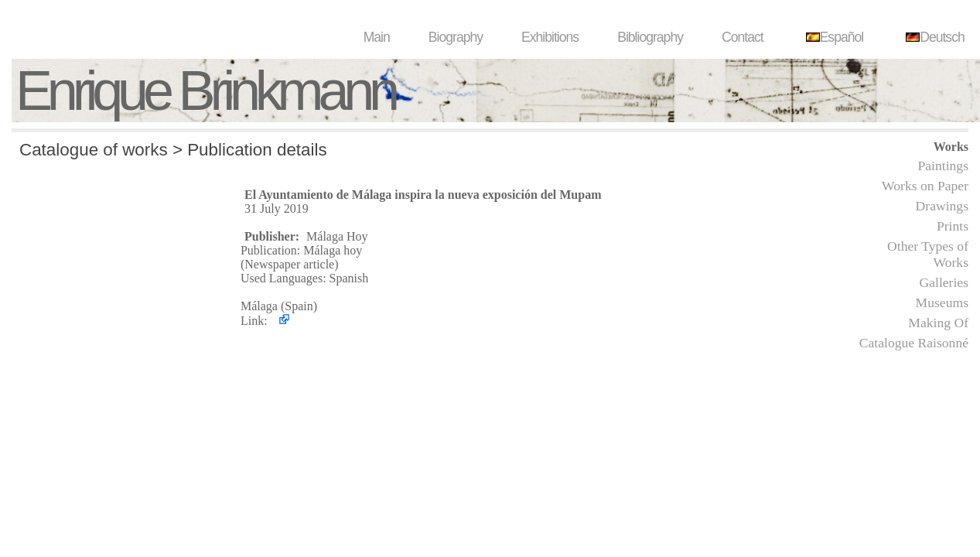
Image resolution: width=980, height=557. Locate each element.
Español (833, 37)
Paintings (944, 166)
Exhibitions (550, 37)
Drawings (942, 206)
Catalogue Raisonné (914, 343)
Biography (456, 37)
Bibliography (650, 37)
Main (377, 37)
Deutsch (933, 37)
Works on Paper (925, 186)
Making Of (938, 323)
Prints (953, 226)
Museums (942, 302)
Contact (743, 37)
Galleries (944, 282)
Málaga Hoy (337, 236)
